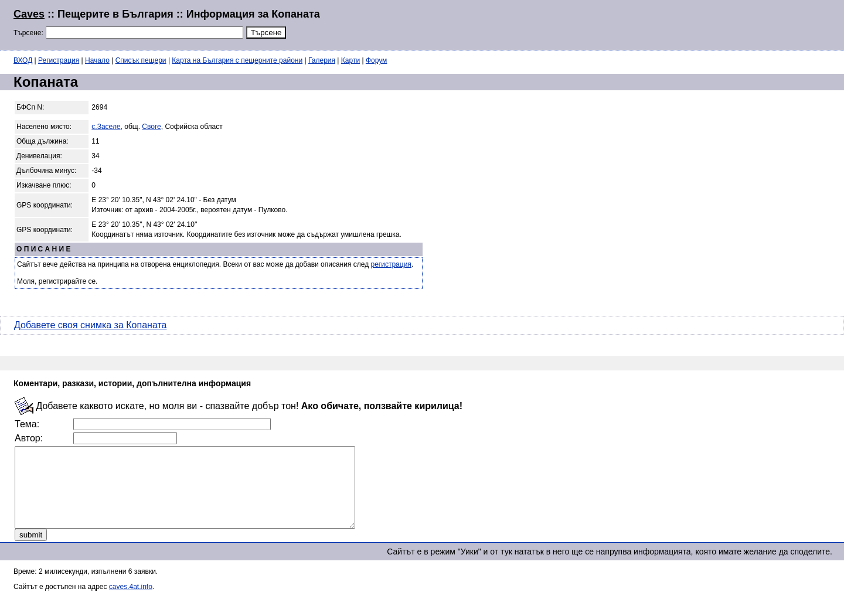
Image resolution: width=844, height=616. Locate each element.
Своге (151, 127)
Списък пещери (141, 60)
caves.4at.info (131, 603)
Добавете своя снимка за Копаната (90, 325)
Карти (350, 60)
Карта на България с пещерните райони (237, 60)
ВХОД (23, 60)
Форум (376, 60)
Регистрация (59, 60)
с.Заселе (106, 127)
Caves (29, 14)
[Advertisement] (688, 23)
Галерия (322, 60)
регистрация (391, 264)
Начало (97, 60)
